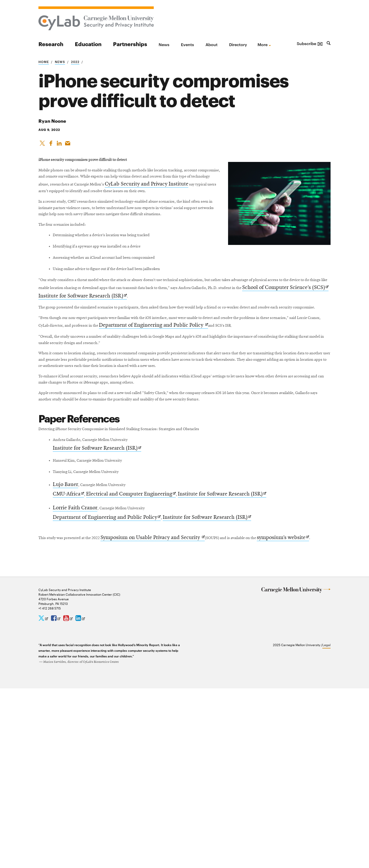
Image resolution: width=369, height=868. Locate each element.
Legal (326, 824)
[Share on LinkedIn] (60, 145)
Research (51, 44)
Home (44, 61)
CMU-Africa (70, 659)
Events (187, 44)
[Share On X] (42, 145)
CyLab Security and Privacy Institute (173, 207)
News (164, 44)
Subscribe (310, 43)
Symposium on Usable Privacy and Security (177, 707)
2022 (75, 61)
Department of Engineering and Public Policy (108, 683)
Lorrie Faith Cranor (76, 673)
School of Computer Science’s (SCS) (216, 370)
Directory (238, 44)
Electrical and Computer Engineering (133, 659)
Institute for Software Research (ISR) (99, 603)
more (263, 44)
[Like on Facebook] (51, 145)
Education (88, 44)
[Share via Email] (69, 145)
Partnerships (130, 44)
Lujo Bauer (67, 649)
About (212, 44)
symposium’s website (65, 716)
